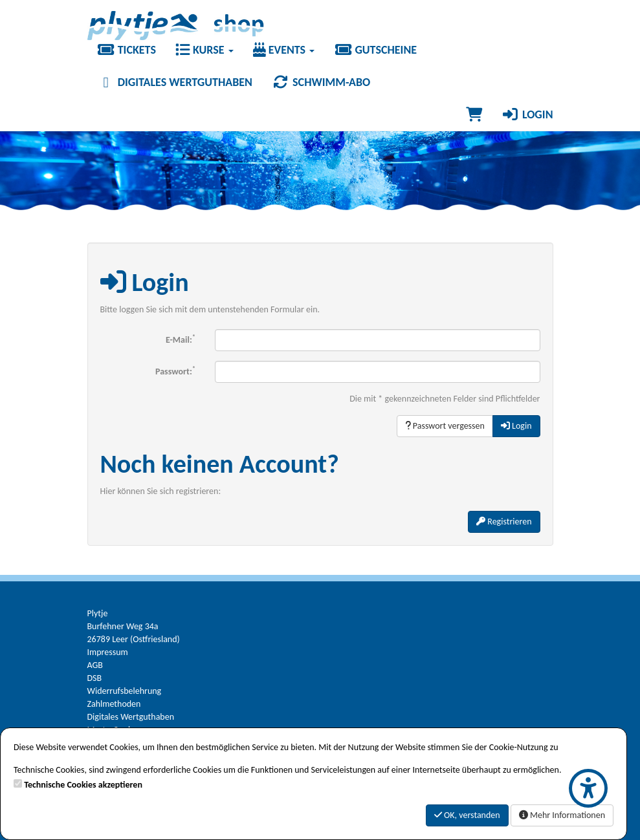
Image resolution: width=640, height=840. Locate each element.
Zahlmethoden (114, 704)
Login (527, 114)
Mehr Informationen (562, 815)
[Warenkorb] (474, 114)
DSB (95, 678)
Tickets (127, 50)
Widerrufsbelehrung (125, 691)
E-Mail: (181, 339)
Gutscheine (375, 50)
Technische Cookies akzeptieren (83, 785)
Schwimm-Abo (321, 82)
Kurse (204, 50)
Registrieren (504, 522)
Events (284, 50)
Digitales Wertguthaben (175, 82)
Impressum (108, 652)
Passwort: (175, 370)
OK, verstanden (467, 815)
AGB (95, 665)
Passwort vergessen (445, 426)
